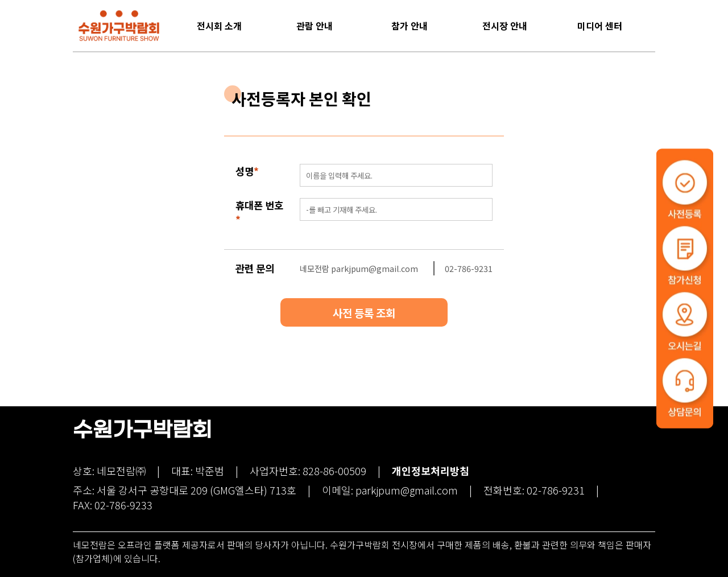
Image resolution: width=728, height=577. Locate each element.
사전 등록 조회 (364, 312)
